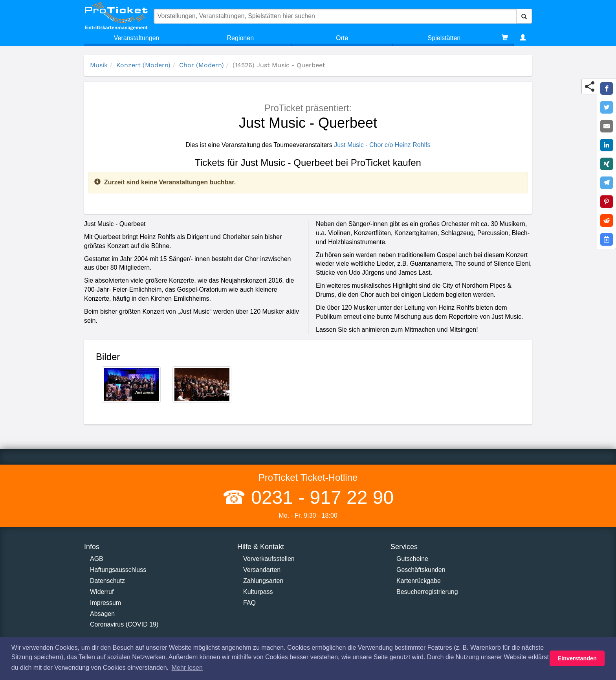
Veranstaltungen (137, 38)
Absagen (102, 614)
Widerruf (102, 592)
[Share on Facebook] (607, 88)
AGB (97, 559)
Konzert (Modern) (143, 65)
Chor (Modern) (202, 65)
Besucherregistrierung (427, 592)
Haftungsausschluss (118, 570)
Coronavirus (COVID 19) (124, 624)
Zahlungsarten (263, 581)
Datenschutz (107, 581)
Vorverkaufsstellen (269, 559)
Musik (99, 65)
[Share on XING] (607, 164)
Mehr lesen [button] (187, 668)
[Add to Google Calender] (607, 239)
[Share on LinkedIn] (607, 145)
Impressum (105, 603)
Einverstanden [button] (577, 658)
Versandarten (262, 570)
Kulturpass (258, 592)
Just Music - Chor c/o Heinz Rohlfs (382, 145)
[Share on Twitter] (607, 107)
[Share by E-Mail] (607, 126)
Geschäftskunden (421, 570)
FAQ (249, 603)
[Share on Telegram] (607, 183)
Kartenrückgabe (419, 581)
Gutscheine (412, 559)
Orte (342, 38)
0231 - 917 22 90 (320, 497)
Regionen (241, 38)
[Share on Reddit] (607, 221)
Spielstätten (444, 38)
